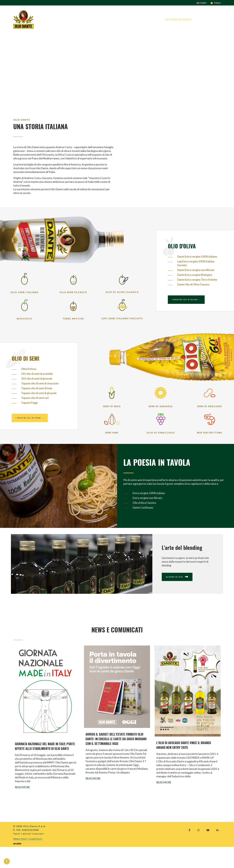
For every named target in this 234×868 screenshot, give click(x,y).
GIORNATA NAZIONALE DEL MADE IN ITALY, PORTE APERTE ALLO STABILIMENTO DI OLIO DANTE (45, 746)
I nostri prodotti (148, 19)
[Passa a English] (202, 3)
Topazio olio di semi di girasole (39, 393)
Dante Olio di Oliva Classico (193, 284)
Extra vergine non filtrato (147, 498)
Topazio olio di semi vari (35, 398)
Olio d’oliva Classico (144, 503)
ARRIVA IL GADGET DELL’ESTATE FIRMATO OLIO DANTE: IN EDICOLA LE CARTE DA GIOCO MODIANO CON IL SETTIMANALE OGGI (116, 739)
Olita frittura (29, 369)
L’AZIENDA (110, 19)
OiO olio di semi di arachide (37, 374)
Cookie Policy (35, 839)
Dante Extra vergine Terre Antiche (197, 280)
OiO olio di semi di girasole (37, 379)
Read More (22, 787)
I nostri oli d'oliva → (186, 300)
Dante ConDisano (143, 508)
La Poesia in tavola (178, 19)
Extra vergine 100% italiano (149, 493)
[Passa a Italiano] (216, 3)
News (200, 19)
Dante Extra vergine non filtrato (196, 270)
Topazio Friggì (29, 403)
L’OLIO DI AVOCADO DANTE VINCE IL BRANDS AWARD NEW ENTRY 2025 (184, 745)
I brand (126, 19)
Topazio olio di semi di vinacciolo (40, 383)
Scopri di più (177, 577)
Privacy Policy (20, 839)
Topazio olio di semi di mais (37, 388)
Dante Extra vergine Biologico (195, 275)
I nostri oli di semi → (30, 418)
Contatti (214, 19)
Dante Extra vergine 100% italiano (197, 257)
